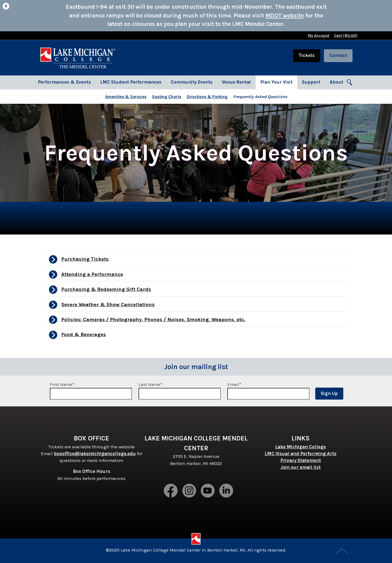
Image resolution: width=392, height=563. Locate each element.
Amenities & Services (126, 97)
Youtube (208, 491)
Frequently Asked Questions (260, 97)
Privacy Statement (301, 460)
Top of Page (342, 552)
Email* (268, 391)
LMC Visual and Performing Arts (301, 454)
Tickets (307, 55)
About (336, 82)
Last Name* (180, 391)
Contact (338, 55)
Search (350, 83)
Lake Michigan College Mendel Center (78, 58)
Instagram (189, 491)
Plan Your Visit (276, 82)
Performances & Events (64, 82)
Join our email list (301, 467)
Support (311, 82)
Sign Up (329, 393)
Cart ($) (346, 36)
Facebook (171, 491)
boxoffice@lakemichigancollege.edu (95, 454)
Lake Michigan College (301, 447)
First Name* (91, 391)
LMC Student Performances (131, 82)
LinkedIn (226, 491)
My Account (319, 36)
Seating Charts (167, 97)
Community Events (192, 82)
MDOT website (285, 16)
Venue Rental (236, 82)
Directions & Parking (207, 97)
